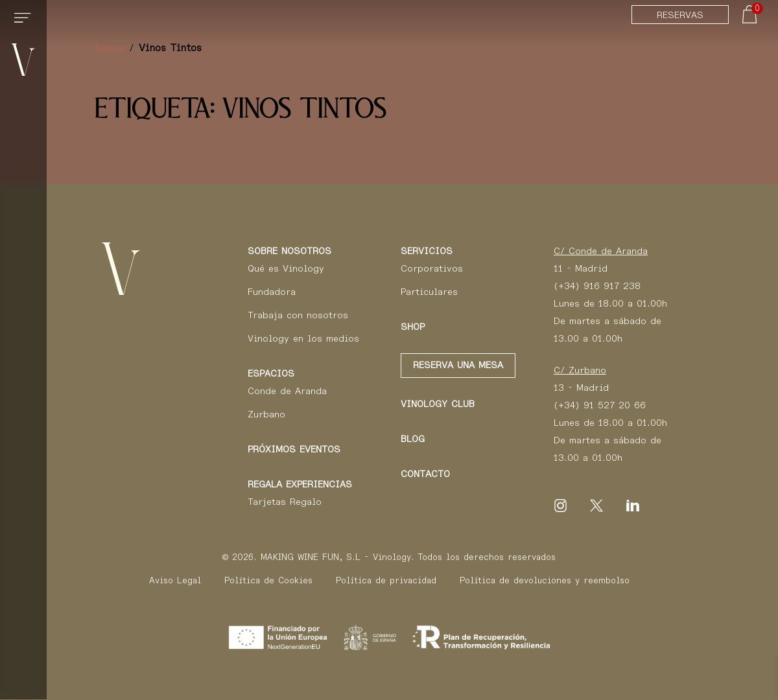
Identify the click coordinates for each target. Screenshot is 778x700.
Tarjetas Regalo (285, 502)
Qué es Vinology (286, 268)
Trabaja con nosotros (298, 315)
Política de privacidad (386, 580)
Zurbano (266, 414)
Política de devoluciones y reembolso (545, 580)
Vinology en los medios (303, 338)
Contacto (425, 474)
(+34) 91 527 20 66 (600, 405)
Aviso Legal (175, 580)
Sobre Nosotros (289, 251)
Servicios (427, 251)
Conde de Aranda (287, 391)
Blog (413, 439)
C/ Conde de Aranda (601, 251)
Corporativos (432, 268)
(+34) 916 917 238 (597, 286)
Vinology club (438, 404)
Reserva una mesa (458, 365)
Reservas (680, 15)
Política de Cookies (268, 580)
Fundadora (272, 292)
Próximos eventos (294, 449)
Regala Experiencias (300, 484)
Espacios (271, 373)
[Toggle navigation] (25, 23)
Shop (413, 327)
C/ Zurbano (580, 370)
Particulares (429, 292)
